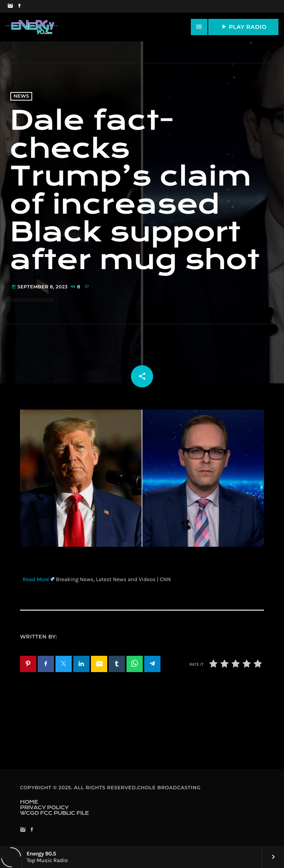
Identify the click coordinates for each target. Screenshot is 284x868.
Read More (36, 579)
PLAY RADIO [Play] (243, 27)
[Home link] (31, 27)
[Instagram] (10, 6)
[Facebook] (19, 6)
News (21, 96)
